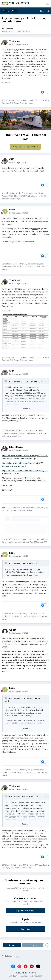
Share (12, 945)
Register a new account (26, 911)
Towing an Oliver (23, 31)
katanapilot (36, 698)
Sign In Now (26, 929)
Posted (19, 44)
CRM (31, 563)
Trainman (34, 381)
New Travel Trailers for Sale (26, 147)
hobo (32, 796)
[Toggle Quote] (6, 381)
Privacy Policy (21, 973)
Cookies (33, 973)
